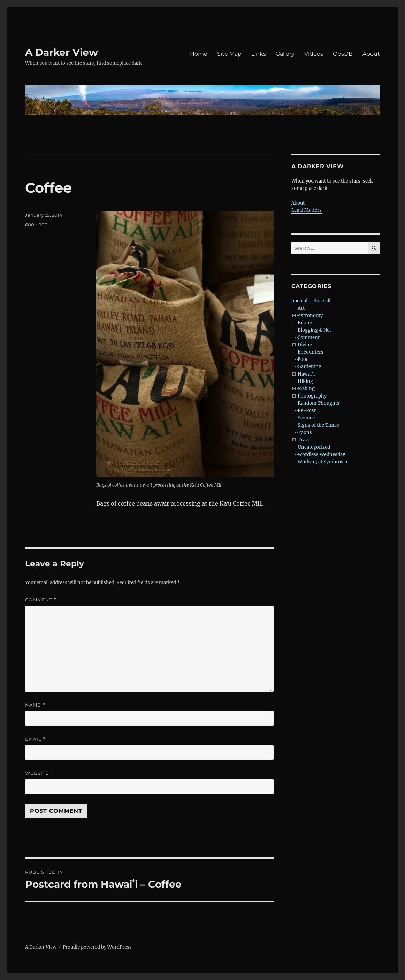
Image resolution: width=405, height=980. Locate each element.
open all (300, 301)
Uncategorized (314, 447)
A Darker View (62, 52)
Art (301, 308)
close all (322, 301)
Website (37, 773)
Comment (41, 600)
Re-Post (307, 411)
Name (35, 705)
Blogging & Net (314, 330)
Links (259, 54)
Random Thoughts (319, 403)
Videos (314, 54)
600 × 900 (36, 225)
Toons (305, 433)
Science (306, 418)
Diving (305, 345)
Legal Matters (307, 210)
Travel (305, 440)
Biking (305, 323)
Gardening (310, 367)
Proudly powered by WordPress (97, 947)
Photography (312, 396)
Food (303, 359)
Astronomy (310, 315)
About (371, 54)
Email (36, 739)
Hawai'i (306, 374)
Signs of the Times (318, 425)
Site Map (229, 54)
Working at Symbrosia (322, 462)
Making (306, 389)
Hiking (305, 381)
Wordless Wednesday (321, 454)
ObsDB (343, 54)
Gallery (285, 54)
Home (199, 54)
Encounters (311, 352)
